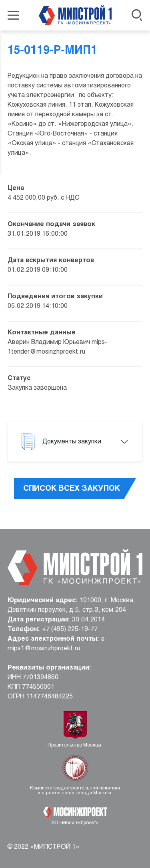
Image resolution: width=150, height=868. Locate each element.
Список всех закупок (72, 489)
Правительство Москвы (75, 745)
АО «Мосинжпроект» (75, 823)
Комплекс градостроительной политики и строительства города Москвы (75, 791)
